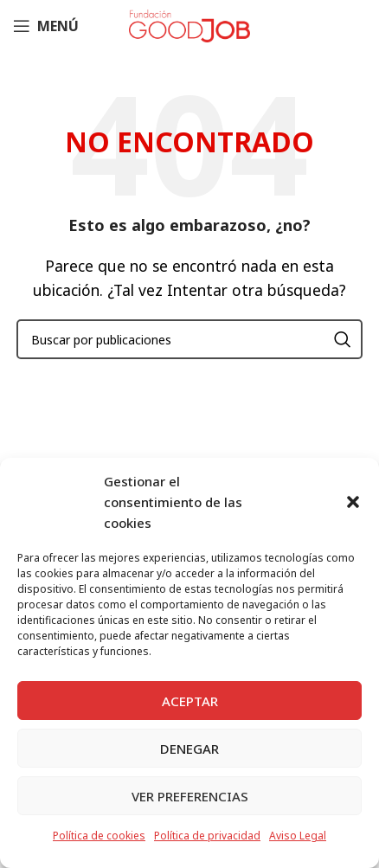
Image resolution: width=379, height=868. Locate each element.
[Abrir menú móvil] (46, 26)
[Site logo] (189, 24)
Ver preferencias (190, 796)
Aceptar (190, 701)
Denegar (189, 749)
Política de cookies (99, 836)
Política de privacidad (207, 836)
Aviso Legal (298, 836)
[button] (353, 502)
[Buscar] (189, 339)
